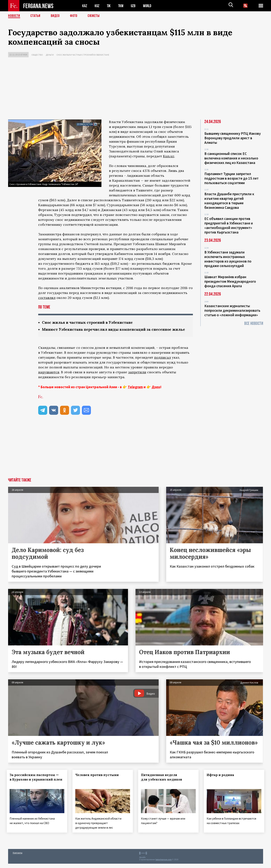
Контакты (18, 857)
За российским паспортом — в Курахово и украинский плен (35, 785)
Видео (55, 16)
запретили (137, 377)
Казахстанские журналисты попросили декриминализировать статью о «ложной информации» (232, 310)
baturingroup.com (164, 864)
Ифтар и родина (222, 780)
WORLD (148, 6)
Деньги (50, 55)
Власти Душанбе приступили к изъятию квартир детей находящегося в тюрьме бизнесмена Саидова (229, 201)
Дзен (156, 392)
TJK (109, 6)
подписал (163, 362)
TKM (121, 6)
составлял (47, 298)
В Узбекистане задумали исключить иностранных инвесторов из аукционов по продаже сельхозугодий (228, 259)
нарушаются (49, 377)
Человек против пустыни (98, 780)
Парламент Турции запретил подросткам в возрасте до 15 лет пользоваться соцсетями (231, 178)
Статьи (35, 16)
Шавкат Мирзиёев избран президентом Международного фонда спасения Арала (230, 281)
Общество (37, 55)
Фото (74, 16)
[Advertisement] (135, 89)
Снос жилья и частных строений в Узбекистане (83, 55)
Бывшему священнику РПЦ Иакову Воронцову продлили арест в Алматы (233, 138)
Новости (14, 16)
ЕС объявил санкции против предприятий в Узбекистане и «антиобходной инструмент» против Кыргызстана (229, 225)
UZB (134, 6)
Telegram (135, 392)
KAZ (85, 6)
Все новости (254, 323)
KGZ (97, 6)
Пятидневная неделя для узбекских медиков (163, 782)
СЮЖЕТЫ (94, 16)
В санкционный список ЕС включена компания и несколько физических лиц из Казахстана (231, 158)
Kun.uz (169, 156)
